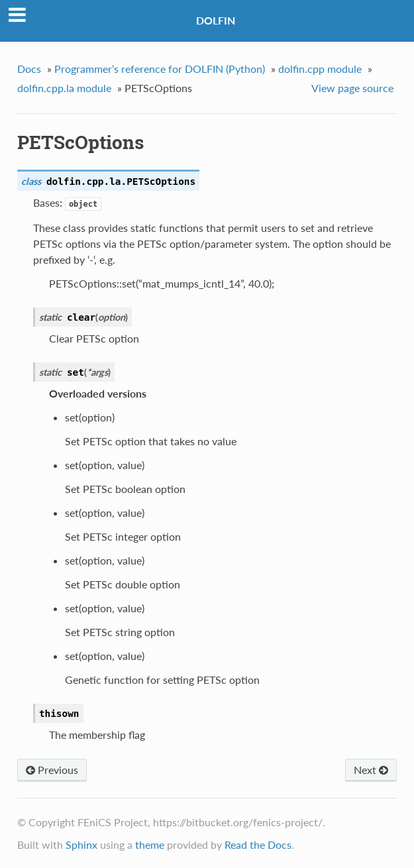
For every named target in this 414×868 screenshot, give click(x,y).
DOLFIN (216, 20)
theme (150, 844)
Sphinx (81, 844)
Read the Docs (258, 844)
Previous (52, 770)
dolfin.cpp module (320, 69)
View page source (352, 88)
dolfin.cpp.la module (64, 88)
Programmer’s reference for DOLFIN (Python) (160, 69)
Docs (29, 69)
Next (371, 770)
